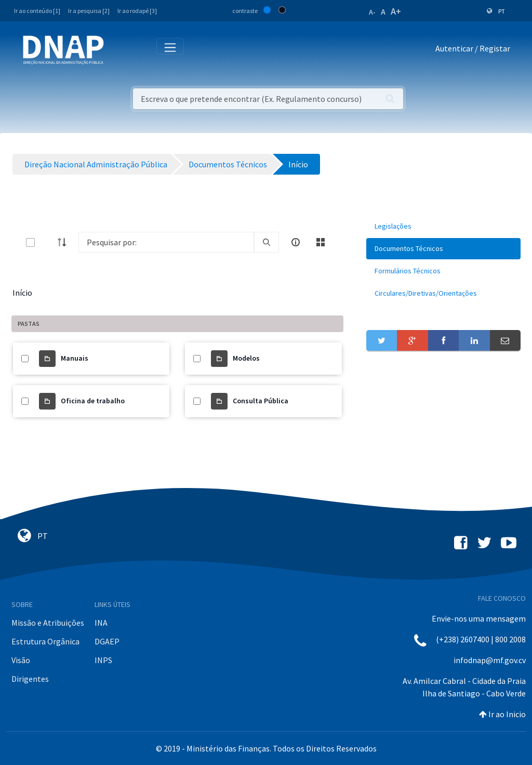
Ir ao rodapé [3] (137, 11)
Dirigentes (30, 679)
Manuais (75, 358)
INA (101, 623)
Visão (21, 660)
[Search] (166, 242)
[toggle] (47, 242)
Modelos (246, 358)
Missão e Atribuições (48, 623)
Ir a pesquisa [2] (89, 11)
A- (372, 12)
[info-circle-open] (296, 242)
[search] (267, 242)
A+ (396, 11)
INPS (103, 660)
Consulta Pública (261, 401)
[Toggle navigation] (119, 50)
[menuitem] (443, 226)
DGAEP (107, 641)
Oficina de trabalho (93, 401)
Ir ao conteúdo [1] (37, 11)
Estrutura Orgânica (45, 641)
